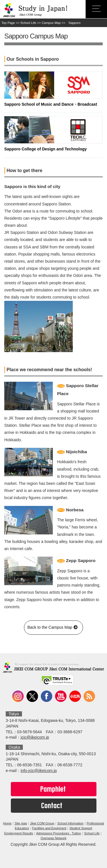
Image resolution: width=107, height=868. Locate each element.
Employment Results (19, 833)
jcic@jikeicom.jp (35, 737)
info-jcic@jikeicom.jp (39, 771)
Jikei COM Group (42, 823)
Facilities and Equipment (49, 828)
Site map (21, 823)
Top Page (8, 23)
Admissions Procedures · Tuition (59, 833)
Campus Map (51, 23)
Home (7, 823)
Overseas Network (53, 838)
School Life (28, 23)
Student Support (81, 828)
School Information (70, 823)
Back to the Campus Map (53, 627)
